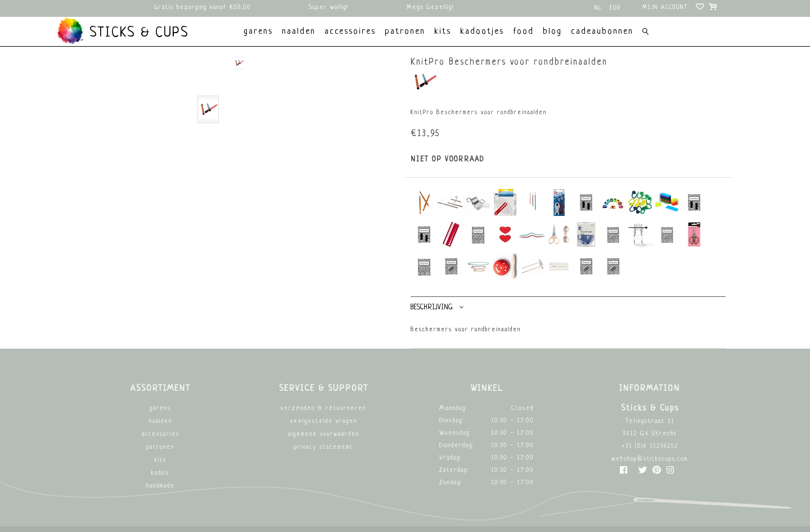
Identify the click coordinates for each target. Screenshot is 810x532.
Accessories (161, 434)
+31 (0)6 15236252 (650, 446)
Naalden (161, 421)
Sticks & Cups (123, 31)
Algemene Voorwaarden (324, 434)
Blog (552, 32)
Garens (160, 409)
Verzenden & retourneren (323, 409)
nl (598, 8)
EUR (615, 8)
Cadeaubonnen (602, 32)
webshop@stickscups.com (650, 459)
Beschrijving (437, 307)
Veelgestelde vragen (324, 421)
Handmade (161, 486)
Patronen (160, 447)
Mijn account (665, 8)
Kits (161, 460)
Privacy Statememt (324, 447)
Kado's (160, 473)
